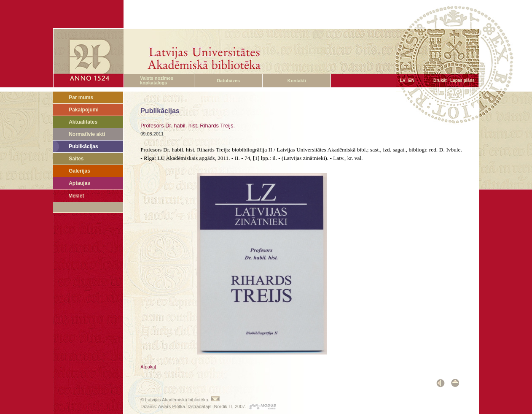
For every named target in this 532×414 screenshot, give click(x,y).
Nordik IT (223, 406)
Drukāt (440, 80)
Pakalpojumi (84, 110)
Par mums (81, 97)
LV (403, 80)
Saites (76, 159)
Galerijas (79, 171)
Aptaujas (79, 183)
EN (411, 80)
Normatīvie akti (87, 134)
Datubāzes (228, 81)
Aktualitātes (83, 122)
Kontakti (297, 81)
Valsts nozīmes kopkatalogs (157, 80)
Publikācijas (83, 146)
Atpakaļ (148, 367)
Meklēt (76, 196)
